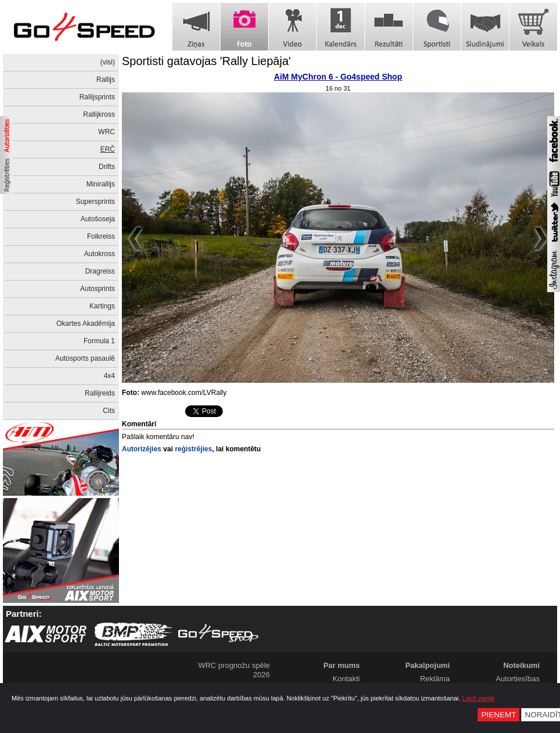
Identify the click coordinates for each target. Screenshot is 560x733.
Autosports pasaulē (85, 358)
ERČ (108, 149)
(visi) (108, 62)
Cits (109, 411)
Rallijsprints (97, 97)
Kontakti (346, 679)
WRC (106, 132)
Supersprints (95, 202)
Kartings (102, 306)
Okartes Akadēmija (86, 324)
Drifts (107, 167)
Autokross (100, 254)
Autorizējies (142, 449)
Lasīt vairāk (478, 698)
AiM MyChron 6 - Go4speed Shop (338, 77)
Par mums (342, 665)
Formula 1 (99, 341)
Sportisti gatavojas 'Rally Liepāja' (206, 61)
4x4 (109, 376)
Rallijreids (100, 393)
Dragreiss (100, 271)
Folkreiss (101, 236)
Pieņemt (498, 715)
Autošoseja (98, 219)
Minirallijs (101, 184)
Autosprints (97, 289)
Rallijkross (99, 114)
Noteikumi (521, 665)
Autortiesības (518, 679)
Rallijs (106, 80)
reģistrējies (193, 449)
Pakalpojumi (427, 665)
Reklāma (435, 679)
